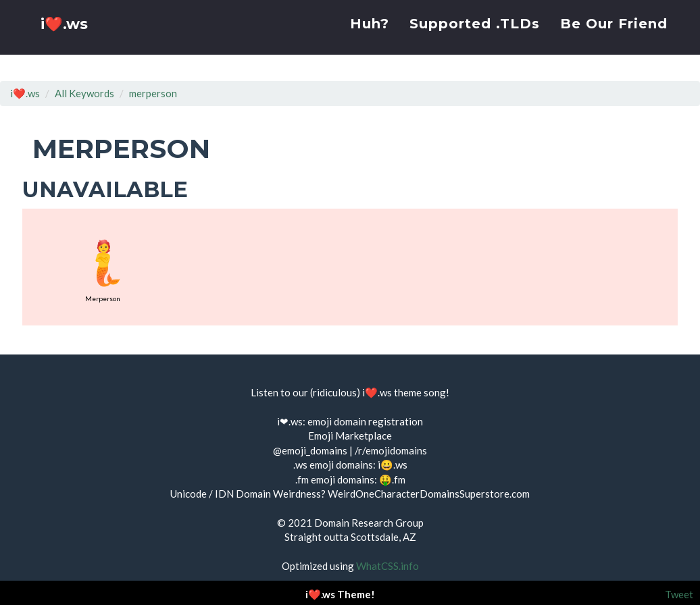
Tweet (679, 594)
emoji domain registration (365, 421)
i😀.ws (393, 465)
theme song (420, 392)
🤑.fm (392, 479)
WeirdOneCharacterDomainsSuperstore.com (429, 494)
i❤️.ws (66, 40)
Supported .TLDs (475, 37)
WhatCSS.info (387, 566)
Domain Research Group (369, 523)
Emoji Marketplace (350, 436)
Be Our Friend (614, 37)
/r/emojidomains (391, 450)
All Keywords (84, 93)
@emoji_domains (310, 450)
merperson (153, 93)
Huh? (370, 37)
